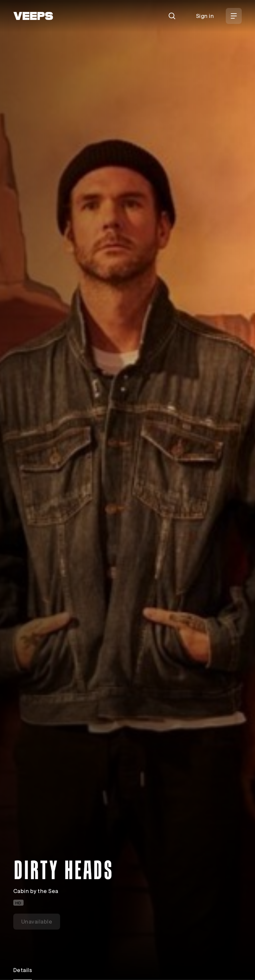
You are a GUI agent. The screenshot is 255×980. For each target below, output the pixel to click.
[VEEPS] (33, 16)
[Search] (172, 16)
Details (23, 970)
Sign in (205, 16)
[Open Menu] (234, 16)
